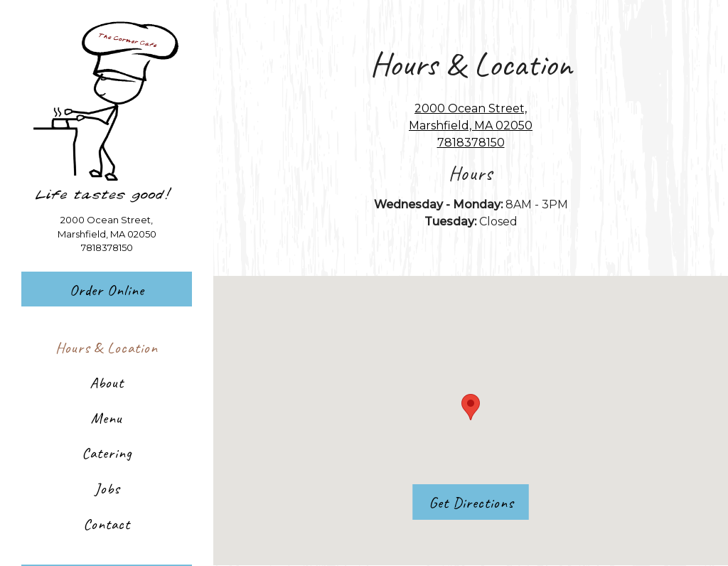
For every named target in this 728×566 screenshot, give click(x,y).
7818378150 (107, 247)
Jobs (107, 488)
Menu (107, 418)
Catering (107, 453)
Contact (107, 524)
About (107, 382)
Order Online (107, 290)
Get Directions (479, 501)
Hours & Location (107, 347)
